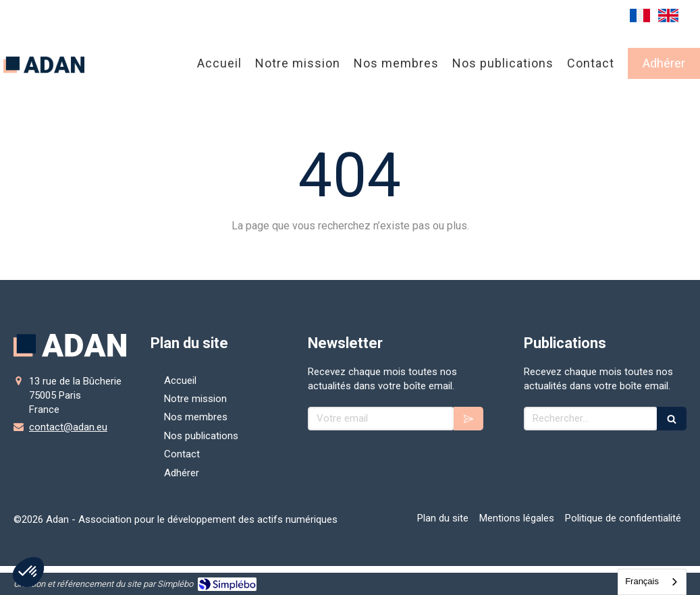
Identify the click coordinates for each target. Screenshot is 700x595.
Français (642, 581)
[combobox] (652, 582)
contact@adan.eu (68, 427)
